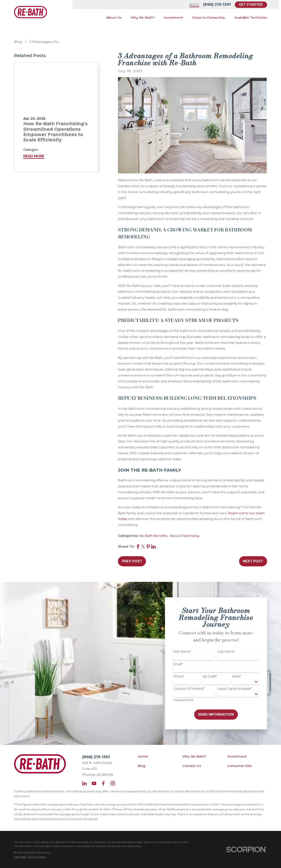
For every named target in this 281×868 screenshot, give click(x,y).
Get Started (251, 5)
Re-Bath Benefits (153, 536)
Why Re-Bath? (194, 756)
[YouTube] (94, 783)
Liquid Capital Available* (235, 689)
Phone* (179, 676)
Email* (178, 664)
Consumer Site (239, 766)
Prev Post (132, 561)
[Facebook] (103, 783)
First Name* (182, 652)
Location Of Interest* (189, 689)
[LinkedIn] (84, 783)
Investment (237, 756)
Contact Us (192, 766)
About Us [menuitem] (114, 17)
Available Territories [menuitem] (251, 17)
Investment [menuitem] (173, 17)
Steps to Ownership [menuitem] (209, 17)
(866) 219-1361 (217, 4)
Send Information (216, 714)
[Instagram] (113, 783)
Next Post (253, 561)
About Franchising (184, 536)
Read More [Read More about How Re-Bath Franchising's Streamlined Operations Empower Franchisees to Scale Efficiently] (34, 156)
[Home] (30, 12)
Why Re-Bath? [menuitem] (143, 17)
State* (236, 676)
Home (143, 756)
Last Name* (226, 652)
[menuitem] (20, 857)
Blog (194, 5)
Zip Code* (210, 676)
